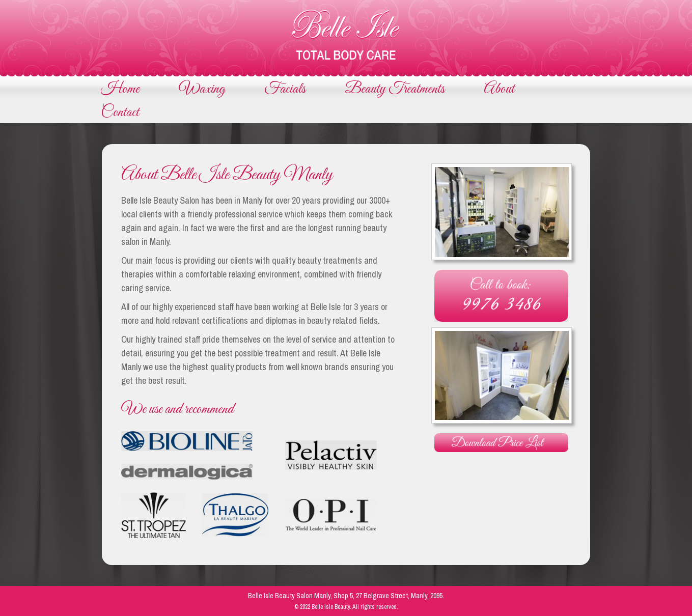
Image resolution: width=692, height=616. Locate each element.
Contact (120, 113)
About (499, 89)
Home (120, 89)
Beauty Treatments (395, 89)
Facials (285, 89)
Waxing (202, 89)
